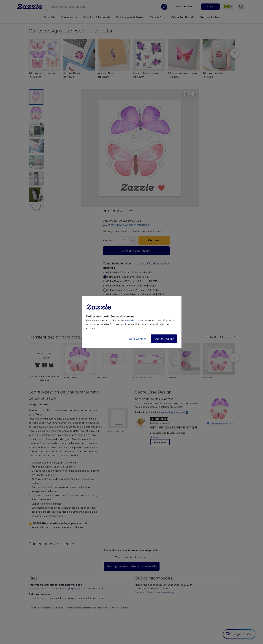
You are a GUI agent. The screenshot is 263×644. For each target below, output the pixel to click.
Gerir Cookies (138, 339)
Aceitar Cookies (164, 339)
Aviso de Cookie (134, 320)
